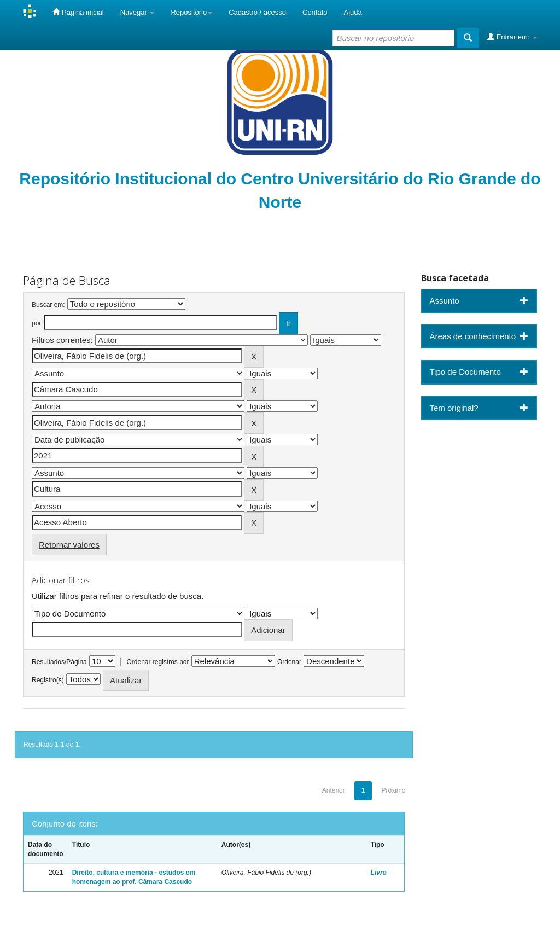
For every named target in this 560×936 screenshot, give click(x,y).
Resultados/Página (59, 662)
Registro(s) (48, 680)
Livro (379, 873)
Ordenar (289, 662)
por (36, 323)
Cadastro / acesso (257, 12)
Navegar (138, 12)
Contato (315, 12)
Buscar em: (48, 305)
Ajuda (353, 12)
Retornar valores (69, 545)
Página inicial (78, 12)
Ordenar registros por (157, 662)
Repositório (191, 12)
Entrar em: (512, 37)
